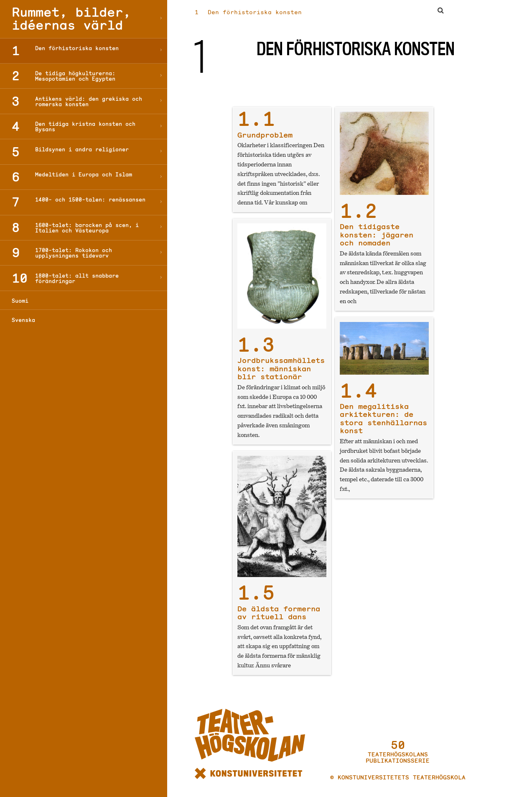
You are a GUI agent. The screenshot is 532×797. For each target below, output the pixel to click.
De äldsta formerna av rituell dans (279, 605)
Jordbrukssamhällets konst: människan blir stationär (281, 361)
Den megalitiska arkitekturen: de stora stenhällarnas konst (383, 411)
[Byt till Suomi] (84, 300)
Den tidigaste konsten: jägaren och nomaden (377, 227)
